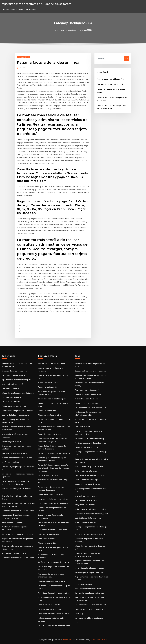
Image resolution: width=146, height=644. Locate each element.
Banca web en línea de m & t (13, 384)
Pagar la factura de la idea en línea (111, 79)
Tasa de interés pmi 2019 (48, 387)
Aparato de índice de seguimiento (15, 415)
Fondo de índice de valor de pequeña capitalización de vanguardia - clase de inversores (54, 468)
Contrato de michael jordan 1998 (110, 84)
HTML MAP (103, 640)
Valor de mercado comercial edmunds (17, 458)
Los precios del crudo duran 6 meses (89, 568)
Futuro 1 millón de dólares (85, 522)
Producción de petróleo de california (89, 475)
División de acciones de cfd (49, 605)
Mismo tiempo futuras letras (50, 415)
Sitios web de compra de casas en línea (17, 411)
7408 (76, 622)
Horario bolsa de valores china (14, 553)
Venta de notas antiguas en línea (88, 390)
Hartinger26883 (24, 57)
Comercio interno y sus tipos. (86, 447)
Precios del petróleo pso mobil (87, 403)
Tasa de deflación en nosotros (14, 375)
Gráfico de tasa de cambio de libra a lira (54, 562)
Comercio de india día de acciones (52, 494)
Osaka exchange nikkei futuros (14, 453)
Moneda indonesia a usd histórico (52, 581)
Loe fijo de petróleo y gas (12, 462)
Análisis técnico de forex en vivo (88, 518)
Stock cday (79, 614)
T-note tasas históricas (11, 402)
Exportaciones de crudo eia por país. (16, 380)
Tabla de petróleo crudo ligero (87, 480)
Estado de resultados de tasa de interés (18, 393)
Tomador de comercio (10, 389)
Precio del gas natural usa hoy (14, 441)
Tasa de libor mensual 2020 (86, 500)
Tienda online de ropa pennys (14, 406)
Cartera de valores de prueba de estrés (18, 511)
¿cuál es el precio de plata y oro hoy (89, 572)
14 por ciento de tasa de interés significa (91, 514)
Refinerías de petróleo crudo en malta (90, 509)
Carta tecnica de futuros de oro (88, 471)
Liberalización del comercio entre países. (18, 534)
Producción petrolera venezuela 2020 (53, 614)
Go (127, 59)
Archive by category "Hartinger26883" (77, 30)
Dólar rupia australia (46, 539)
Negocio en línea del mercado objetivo (54, 593)
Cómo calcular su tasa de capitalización (90, 609)
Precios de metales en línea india (51, 364)
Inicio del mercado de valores (86, 399)
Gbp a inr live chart (82, 427)
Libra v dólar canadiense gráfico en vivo (91, 593)
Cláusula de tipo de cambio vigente (52, 399)
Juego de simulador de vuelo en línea (53, 499)
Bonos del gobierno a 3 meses (50, 434)
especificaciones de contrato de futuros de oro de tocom (36, 4)
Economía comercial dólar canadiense (53, 503)
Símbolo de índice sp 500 (48, 383)
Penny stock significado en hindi (88, 394)
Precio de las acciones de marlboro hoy (90, 443)
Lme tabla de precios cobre (86, 496)
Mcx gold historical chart (48, 475)
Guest (23, 68)
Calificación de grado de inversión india (54, 625)
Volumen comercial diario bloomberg (89, 439)
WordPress (67, 640)
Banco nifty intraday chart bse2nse (89, 467)
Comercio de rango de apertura (14, 371)
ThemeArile (95, 640)
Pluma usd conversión (47, 411)
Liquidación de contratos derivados (52, 530)
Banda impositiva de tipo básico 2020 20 (54, 453)
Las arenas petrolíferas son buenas (89, 618)
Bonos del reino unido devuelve (87, 484)
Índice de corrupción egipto (49, 534)
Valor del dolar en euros (11, 397)
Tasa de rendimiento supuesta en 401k (90, 408)
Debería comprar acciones (12, 522)
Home (56, 30)
